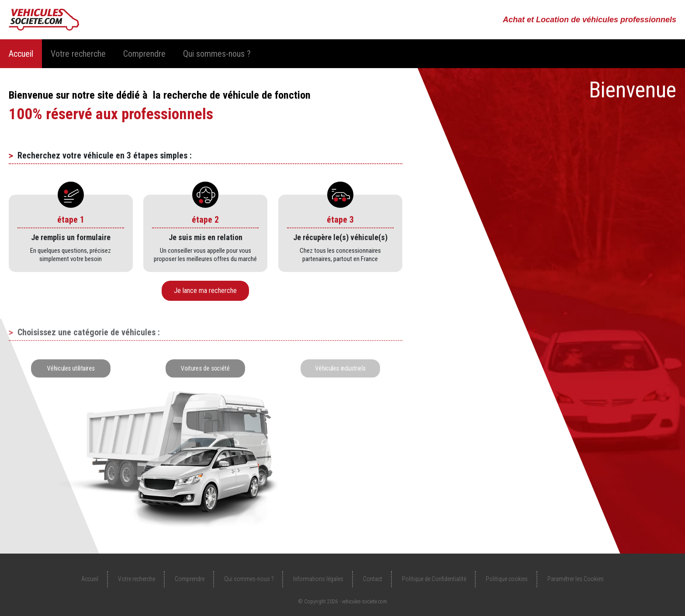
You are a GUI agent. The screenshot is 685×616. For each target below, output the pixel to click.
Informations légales (318, 579)
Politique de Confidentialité (434, 579)
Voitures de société (206, 368)
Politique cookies (507, 579)
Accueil (21, 54)
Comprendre (144, 54)
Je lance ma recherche (205, 291)
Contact (373, 579)
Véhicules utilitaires (71, 368)
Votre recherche (78, 54)
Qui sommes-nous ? (217, 54)
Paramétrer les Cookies (576, 579)
